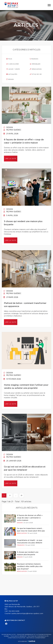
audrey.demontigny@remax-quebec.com (27, 614)
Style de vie (36, 74)
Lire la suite (11, 159)
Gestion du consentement (36, 638)
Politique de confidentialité (38, 636)
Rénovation (36, 69)
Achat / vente (13, 69)
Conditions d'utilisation (16, 638)
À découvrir (12, 64)
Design (10, 79)
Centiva (31, 641)
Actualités (12, 74)
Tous (9, 59)
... (16, 495)
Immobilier (35, 64)
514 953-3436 (14, 611)
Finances (34, 59)
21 (21, 495)
